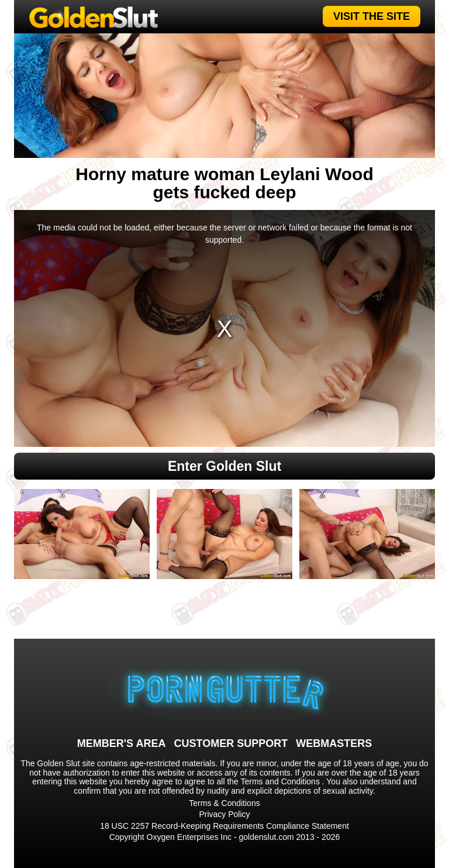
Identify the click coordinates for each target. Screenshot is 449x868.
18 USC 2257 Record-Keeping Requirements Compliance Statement (224, 826)
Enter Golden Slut (224, 466)
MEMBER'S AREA (122, 743)
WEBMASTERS (334, 743)
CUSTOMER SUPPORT (231, 743)
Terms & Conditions (224, 803)
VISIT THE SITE (372, 16)
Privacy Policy (224, 814)
